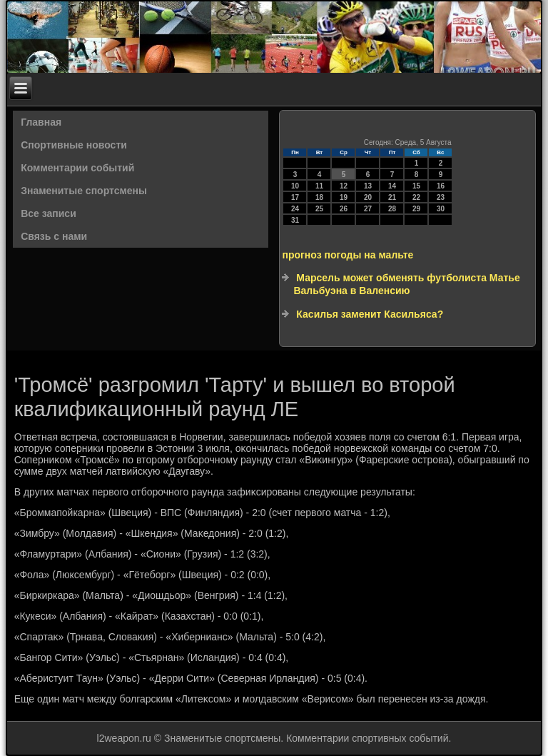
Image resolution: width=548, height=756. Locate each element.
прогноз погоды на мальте (347, 255)
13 (368, 186)
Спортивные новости (74, 145)
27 (368, 209)
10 (295, 186)
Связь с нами (54, 236)
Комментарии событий (77, 168)
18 (319, 197)
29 (416, 209)
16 (441, 186)
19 (344, 197)
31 (295, 220)
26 (344, 209)
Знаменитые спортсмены (84, 191)
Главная (41, 122)
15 (416, 186)
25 (319, 209)
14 (392, 186)
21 (392, 197)
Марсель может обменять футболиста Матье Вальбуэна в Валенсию (406, 284)
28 (392, 209)
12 (344, 186)
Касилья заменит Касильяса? (370, 314)
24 (295, 209)
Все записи (49, 213)
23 (441, 197)
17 (295, 197)
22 (416, 197)
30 (441, 209)
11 (319, 186)
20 (368, 197)
